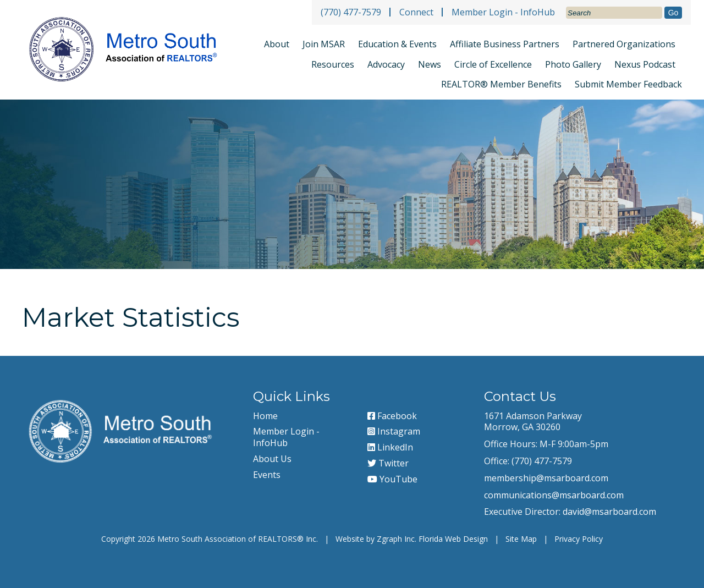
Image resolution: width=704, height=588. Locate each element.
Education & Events (397, 44)
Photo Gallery (573, 64)
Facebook (392, 416)
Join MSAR (324, 44)
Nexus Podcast (645, 64)
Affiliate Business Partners (505, 44)
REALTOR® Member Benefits (501, 84)
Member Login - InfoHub (503, 12)
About (277, 44)
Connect (416, 12)
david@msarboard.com (609, 512)
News (430, 64)
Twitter (388, 463)
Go (673, 13)
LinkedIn (390, 447)
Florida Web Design (453, 539)
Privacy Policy (579, 539)
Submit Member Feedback (628, 84)
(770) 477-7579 (351, 12)
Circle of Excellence (493, 64)
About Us (272, 459)
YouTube (392, 479)
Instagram (394, 431)
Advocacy (386, 64)
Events (267, 475)
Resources (333, 64)
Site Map (521, 539)
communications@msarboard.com (554, 495)
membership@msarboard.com (546, 478)
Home (265, 416)
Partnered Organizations (624, 44)
